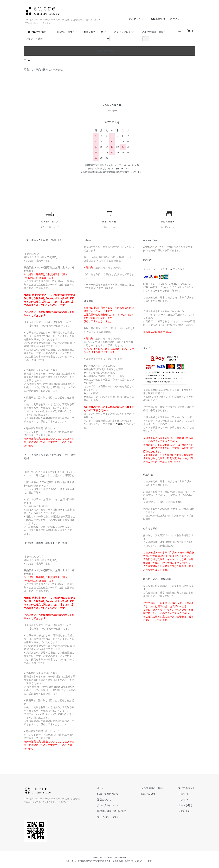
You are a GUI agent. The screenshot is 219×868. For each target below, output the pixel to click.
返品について (104, 800)
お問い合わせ (185, 811)
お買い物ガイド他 (93, 32)
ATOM (152, 794)
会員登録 (183, 794)
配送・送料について (108, 794)
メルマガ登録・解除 (152, 788)
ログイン (175, 19)
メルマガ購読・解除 (153, 32)
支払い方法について (108, 805)
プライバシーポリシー (109, 817)
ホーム (27, 60)
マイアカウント (137, 19)
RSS (144, 794)
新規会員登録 (158, 19)
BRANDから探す (37, 32)
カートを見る (185, 805)
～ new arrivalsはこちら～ (110, 51)
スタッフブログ (122, 32)
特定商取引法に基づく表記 (112, 811)
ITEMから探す (65, 32)
